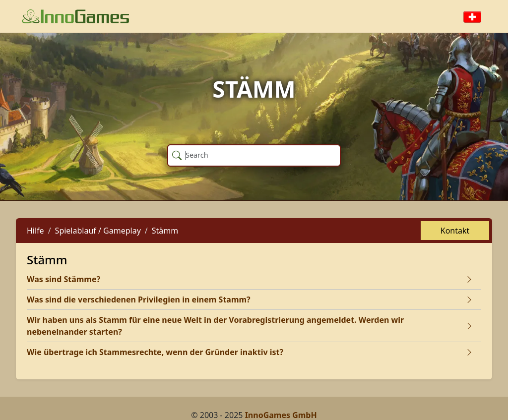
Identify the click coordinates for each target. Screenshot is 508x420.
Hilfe (35, 231)
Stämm (165, 231)
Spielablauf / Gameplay (98, 231)
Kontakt (455, 231)
